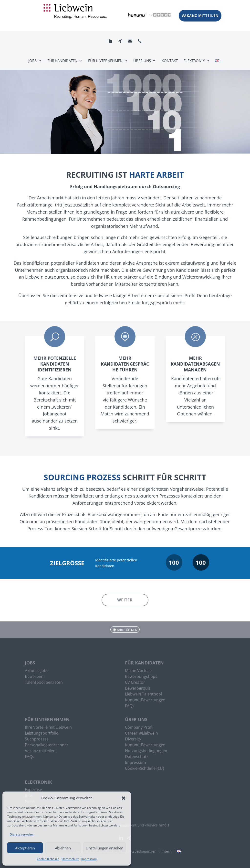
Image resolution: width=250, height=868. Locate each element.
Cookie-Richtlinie (48, 859)
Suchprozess (37, 739)
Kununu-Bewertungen (145, 700)
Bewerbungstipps (141, 677)
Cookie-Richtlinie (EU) (145, 769)
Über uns (142, 61)
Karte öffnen (127, 630)
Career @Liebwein (141, 734)
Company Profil (139, 728)
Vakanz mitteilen (200, 16)
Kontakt (170, 61)
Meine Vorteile (138, 671)
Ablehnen (63, 848)
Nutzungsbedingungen (146, 751)
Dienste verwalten (22, 834)
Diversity (133, 739)
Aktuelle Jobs (37, 671)
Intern (167, 851)
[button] (124, 798)
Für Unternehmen (105, 61)
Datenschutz (70, 859)
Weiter (125, 600)
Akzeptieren (25, 848)
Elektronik (194, 61)
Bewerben (34, 677)
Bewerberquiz (138, 689)
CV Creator (135, 683)
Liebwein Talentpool (143, 694)
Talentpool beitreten (44, 683)
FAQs (130, 706)
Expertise (33, 790)
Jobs (32, 61)
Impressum (89, 859)
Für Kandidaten (62, 61)
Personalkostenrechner (47, 745)
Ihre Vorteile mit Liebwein (48, 728)
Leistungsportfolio (42, 734)
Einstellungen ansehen (104, 848)
